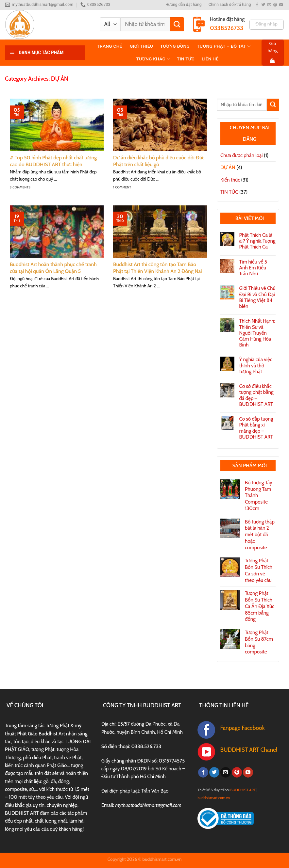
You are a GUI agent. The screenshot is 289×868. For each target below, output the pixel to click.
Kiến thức (230, 180)
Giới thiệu (141, 46)
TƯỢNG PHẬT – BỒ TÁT (224, 46)
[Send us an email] (269, 5)
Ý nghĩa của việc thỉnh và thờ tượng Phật (256, 365)
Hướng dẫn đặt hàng (184, 5)
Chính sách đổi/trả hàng (230, 5)
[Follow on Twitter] (263, 5)
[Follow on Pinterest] (275, 5)
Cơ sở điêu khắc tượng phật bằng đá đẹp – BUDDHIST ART (256, 395)
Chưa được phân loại (242, 155)
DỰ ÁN (228, 167)
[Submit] (177, 24)
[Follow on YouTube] (281, 5)
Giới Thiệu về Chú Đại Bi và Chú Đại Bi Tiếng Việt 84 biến (257, 297)
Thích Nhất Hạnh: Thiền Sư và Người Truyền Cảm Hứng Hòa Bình (257, 333)
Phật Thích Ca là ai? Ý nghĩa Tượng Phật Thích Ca (257, 241)
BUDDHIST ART (243, 790)
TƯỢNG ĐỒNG (175, 46)
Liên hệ (210, 59)
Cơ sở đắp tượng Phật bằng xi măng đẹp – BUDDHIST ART (256, 428)
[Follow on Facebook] (257, 5)
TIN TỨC (186, 59)
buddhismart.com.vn (214, 798)
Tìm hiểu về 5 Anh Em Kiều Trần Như (253, 268)
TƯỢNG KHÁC (153, 59)
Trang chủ (110, 46)
